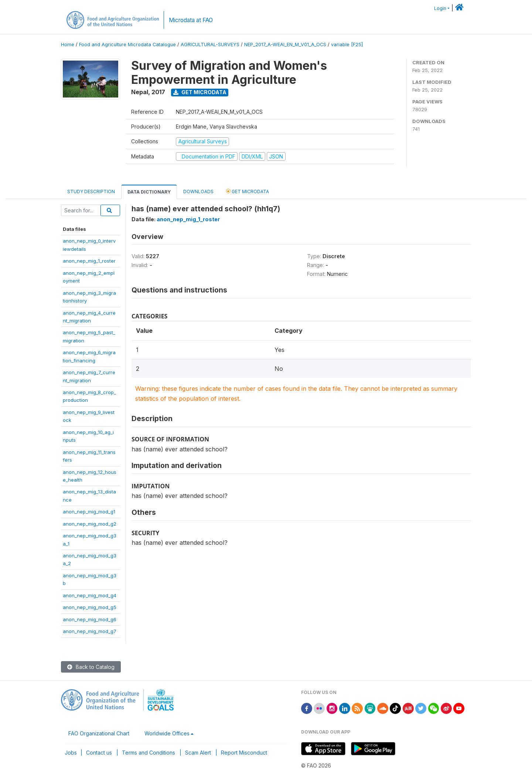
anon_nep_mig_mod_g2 (90, 524)
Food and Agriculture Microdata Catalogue (127, 45)
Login (440, 8)
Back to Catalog (91, 667)
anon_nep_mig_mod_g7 (90, 631)
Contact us (99, 753)
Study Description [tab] (91, 192)
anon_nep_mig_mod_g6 (90, 619)
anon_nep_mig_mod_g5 (90, 607)
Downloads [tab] (198, 192)
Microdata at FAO (191, 20)
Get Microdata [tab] (248, 191)
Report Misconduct (244, 753)
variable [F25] (347, 45)
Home (68, 45)
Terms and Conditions (149, 753)
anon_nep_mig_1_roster (89, 261)
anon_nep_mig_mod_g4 (90, 595)
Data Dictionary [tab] (149, 192)
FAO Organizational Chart (99, 733)
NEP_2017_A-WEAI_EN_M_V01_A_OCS (285, 45)
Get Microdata (200, 92)
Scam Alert (198, 753)
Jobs (71, 753)
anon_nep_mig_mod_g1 (89, 512)
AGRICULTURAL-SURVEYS (210, 45)
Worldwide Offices (167, 733)
